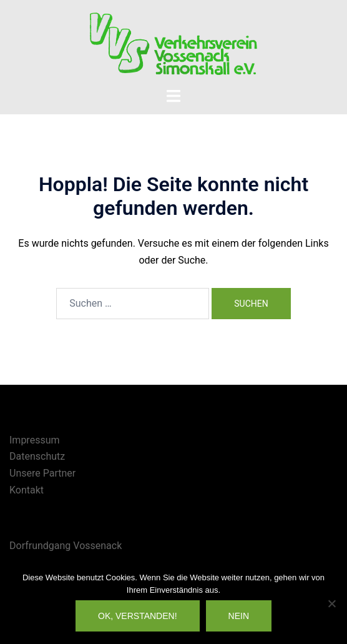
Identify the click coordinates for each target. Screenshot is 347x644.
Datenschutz (37, 456)
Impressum (35, 440)
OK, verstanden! (138, 616)
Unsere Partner (42, 473)
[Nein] (331, 603)
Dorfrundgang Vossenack (66, 546)
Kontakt (27, 490)
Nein (239, 616)
